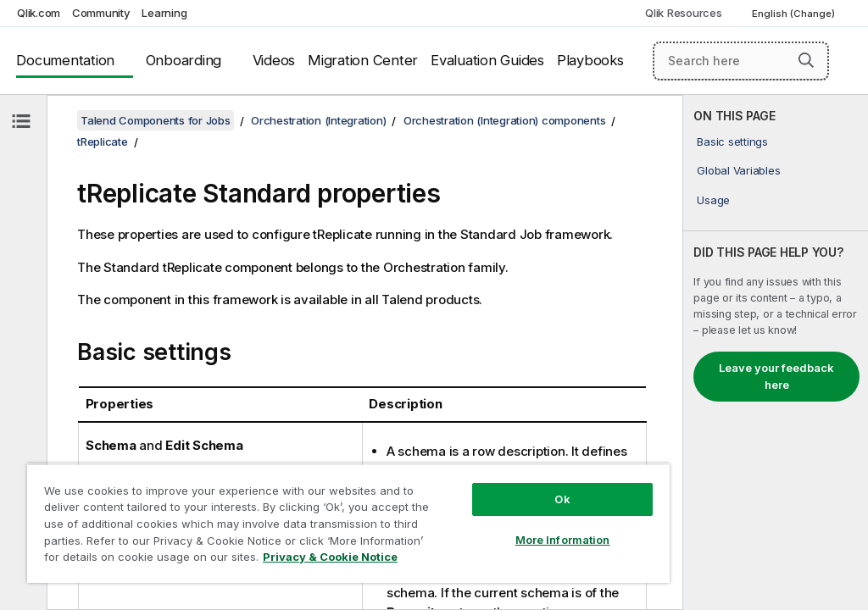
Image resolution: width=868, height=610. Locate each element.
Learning (164, 13)
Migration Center (363, 60)
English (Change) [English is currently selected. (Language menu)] (795, 14)
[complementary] (776, 352)
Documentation (65, 60)
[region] (348, 523)
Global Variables (738, 170)
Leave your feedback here (776, 376)
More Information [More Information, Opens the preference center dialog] (563, 540)
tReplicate (103, 141)
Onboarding (184, 60)
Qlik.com (39, 13)
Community (101, 13)
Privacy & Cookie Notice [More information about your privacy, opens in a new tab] (330, 557)
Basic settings (732, 141)
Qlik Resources (684, 13)
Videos (274, 60)
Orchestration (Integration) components (505, 120)
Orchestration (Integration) (318, 120)
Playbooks (590, 60)
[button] (806, 60)
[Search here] (741, 61)
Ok (562, 499)
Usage (713, 200)
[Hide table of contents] (21, 121)
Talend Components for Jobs (156, 120)
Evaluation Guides (487, 60)
